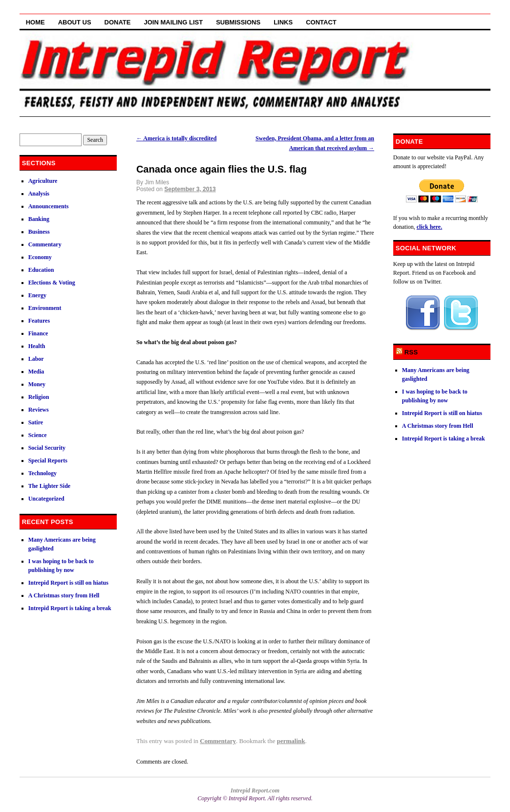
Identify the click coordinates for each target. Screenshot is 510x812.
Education (41, 270)
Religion (39, 397)
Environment (45, 308)
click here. (429, 227)
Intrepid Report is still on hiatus (68, 583)
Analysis (39, 194)
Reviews (39, 410)
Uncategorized (46, 499)
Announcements (49, 206)
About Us (75, 22)
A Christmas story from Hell (64, 595)
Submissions (238, 22)
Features (39, 321)
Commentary (218, 741)
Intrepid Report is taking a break (70, 608)
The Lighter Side (49, 486)
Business (39, 232)
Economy (40, 257)
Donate (118, 22)
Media (36, 372)
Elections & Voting (52, 283)
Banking (39, 219)
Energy (37, 295)
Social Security (47, 448)
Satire (36, 422)
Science (38, 435)
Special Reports (48, 461)
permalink (291, 741)
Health (37, 346)
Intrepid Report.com (255, 790)
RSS (411, 352)
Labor (36, 359)
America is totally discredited (176, 138)
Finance (38, 333)
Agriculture (43, 181)
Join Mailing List (174, 22)
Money (37, 384)
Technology (42, 473)
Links (283, 22)
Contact (321, 22)
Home (35, 22)
